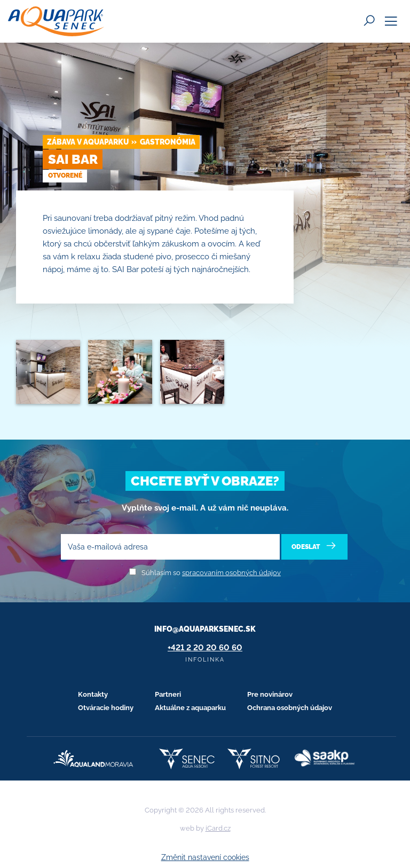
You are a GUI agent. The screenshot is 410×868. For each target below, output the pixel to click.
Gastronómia (168, 142)
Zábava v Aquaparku (88, 142)
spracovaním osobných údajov (231, 573)
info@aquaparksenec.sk (205, 629)
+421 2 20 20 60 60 (205, 648)
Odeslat (315, 546)
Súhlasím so (211, 573)
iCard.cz (218, 828)
